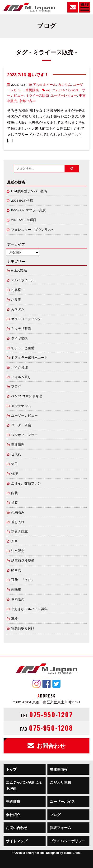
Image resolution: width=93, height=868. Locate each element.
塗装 (14, 503)
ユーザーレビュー (64, 96)
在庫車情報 (59, 769)
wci (48, 90)
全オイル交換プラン (26, 483)
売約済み (18, 512)
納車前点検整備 (23, 561)
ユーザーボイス (62, 802)
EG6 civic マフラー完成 (28, 210)
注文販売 (18, 551)
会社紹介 (13, 815)
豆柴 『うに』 (23, 580)
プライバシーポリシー (68, 841)
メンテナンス (21, 406)
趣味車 (16, 590)
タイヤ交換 (19, 338)
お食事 (16, 300)
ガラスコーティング (26, 319)
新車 (14, 541)
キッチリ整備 (21, 329)
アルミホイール (45, 85)
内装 (14, 493)
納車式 (16, 570)
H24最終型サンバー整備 (29, 191)
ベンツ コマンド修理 (27, 396)
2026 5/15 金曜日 (24, 220)
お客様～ (18, 290)
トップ (11, 769)
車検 (14, 619)
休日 (14, 464)
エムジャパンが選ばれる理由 (24, 785)
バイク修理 (19, 367)
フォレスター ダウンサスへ (33, 230)
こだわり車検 (60, 782)
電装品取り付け (23, 628)
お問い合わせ (17, 828)
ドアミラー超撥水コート (29, 358)
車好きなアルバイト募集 (29, 609)
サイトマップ (17, 841)
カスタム (65, 85)
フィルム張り (21, 377)
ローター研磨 (21, 425)
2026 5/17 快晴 (22, 201)
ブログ (16, 387)
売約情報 (13, 802)
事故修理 (18, 445)
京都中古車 (27, 101)
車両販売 (32, 90)
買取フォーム (60, 828)
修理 (14, 474)
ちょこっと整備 (23, 348)
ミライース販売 (37, 96)
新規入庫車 (19, 532)
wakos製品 (19, 271)
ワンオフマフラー (24, 435)
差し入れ (18, 522)
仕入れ (16, 454)
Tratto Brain (72, 853)
